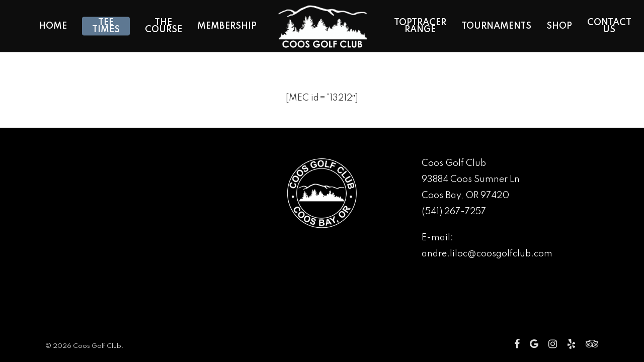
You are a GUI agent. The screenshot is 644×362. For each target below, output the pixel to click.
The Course (164, 26)
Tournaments (496, 26)
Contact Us (609, 26)
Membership (227, 26)
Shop (559, 26)
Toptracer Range (420, 26)
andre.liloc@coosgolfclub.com (487, 254)
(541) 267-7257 (454, 212)
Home (53, 26)
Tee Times (106, 26)
